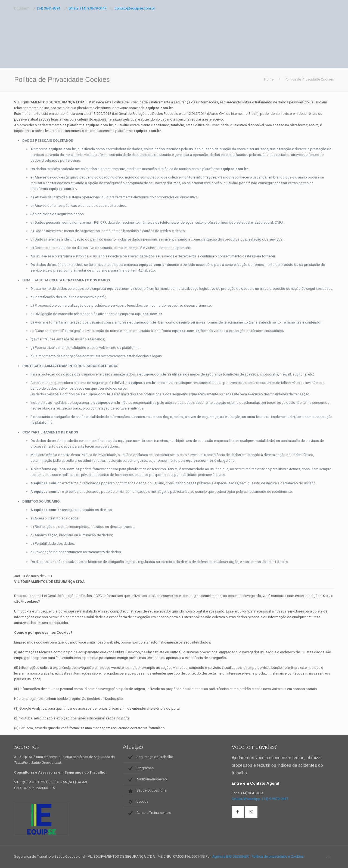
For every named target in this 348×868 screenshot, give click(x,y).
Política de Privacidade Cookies (309, 79)
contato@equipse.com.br (135, 8)
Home (269, 79)
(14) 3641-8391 (49, 8)
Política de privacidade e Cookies (278, 856)
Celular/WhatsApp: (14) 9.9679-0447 (260, 799)
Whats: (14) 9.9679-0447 (87, 8)
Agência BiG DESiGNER (231, 856)
